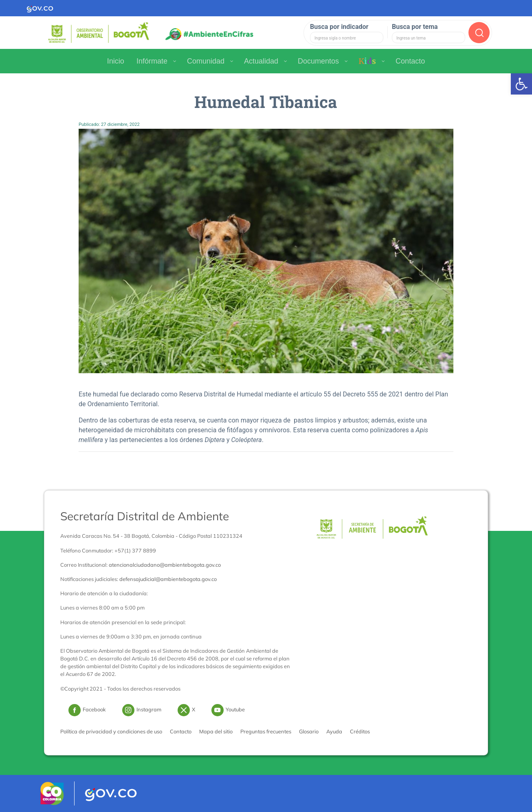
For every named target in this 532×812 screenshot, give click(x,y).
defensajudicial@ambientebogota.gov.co (168, 579)
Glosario (309, 731)
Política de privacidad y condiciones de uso (111, 731)
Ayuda (334, 731)
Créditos (360, 731)
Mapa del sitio (216, 731)
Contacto (181, 731)
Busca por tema (415, 27)
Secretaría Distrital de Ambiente (145, 516)
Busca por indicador (339, 27)
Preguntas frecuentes (266, 731)
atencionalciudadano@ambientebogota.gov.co (165, 565)
